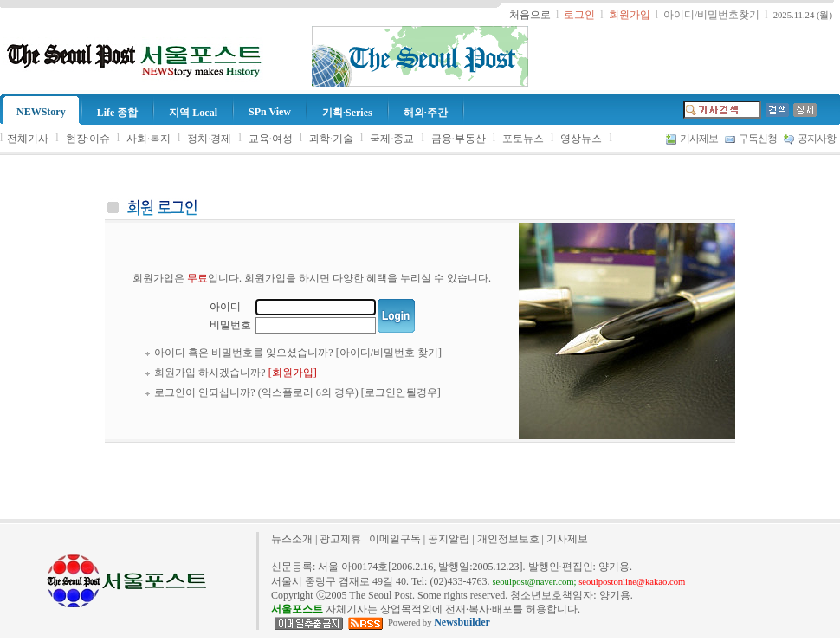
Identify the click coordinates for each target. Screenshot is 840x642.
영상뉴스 (581, 139)
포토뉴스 (523, 139)
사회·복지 (149, 139)
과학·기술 (331, 139)
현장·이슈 (88, 139)
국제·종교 (392, 139)
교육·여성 (271, 139)
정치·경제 (209, 139)
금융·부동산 (459, 139)
